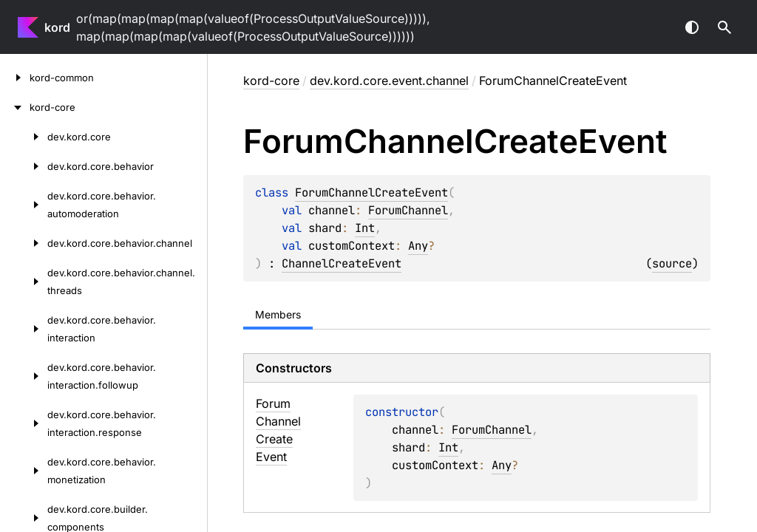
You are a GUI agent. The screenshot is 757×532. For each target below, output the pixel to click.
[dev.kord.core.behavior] (24, 166)
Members (278, 314)
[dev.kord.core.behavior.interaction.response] (24, 423)
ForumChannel (408, 210)
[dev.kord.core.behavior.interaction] (24, 329)
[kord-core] (15, 107)
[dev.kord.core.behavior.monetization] (24, 471)
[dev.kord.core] (24, 137)
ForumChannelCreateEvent (371, 192)
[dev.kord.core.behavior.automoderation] (24, 205)
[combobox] (651, 27)
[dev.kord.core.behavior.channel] (24, 243)
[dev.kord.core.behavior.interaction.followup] (24, 376)
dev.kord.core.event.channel (389, 81)
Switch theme (692, 27)
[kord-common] (15, 78)
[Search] (724, 27)
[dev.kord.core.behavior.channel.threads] (24, 282)
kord (57, 27)
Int (365, 228)
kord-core (271, 81)
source (672, 263)
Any (418, 246)
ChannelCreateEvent (342, 263)
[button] (724, 27)
